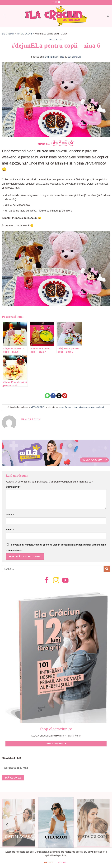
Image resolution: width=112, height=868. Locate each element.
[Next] (105, 825)
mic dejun (83, 407)
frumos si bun (71, 407)
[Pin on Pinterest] (72, 143)
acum (61, 407)
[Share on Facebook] (60, 143)
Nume (10, 515)
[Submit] (107, 569)
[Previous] (7, 825)
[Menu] (4, 16)
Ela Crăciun (8, 34)
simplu (91, 407)
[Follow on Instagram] (56, 2)
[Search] (108, 16)
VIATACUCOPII (24, 34)
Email (10, 529)
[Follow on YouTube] (59, 2)
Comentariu (13, 487)
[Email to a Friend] (66, 143)
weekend (100, 407)
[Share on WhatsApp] (54, 143)
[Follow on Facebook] (53, 2)
